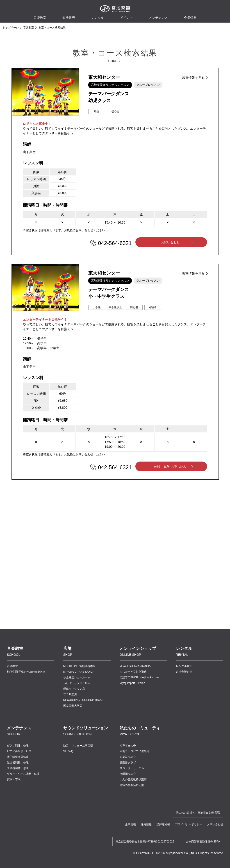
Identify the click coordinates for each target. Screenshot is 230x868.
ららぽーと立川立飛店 (77, 683)
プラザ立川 (70, 694)
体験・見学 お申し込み (170, 467)
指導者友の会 (128, 746)
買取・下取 (14, 779)
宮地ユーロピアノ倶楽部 (134, 751)
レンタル (98, 18)
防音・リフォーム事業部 (78, 746)
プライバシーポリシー (189, 824)
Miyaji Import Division (132, 683)
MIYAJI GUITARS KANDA (79, 672)
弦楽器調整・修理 (18, 763)
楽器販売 (69, 18)
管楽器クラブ (128, 763)
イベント (126, 18)
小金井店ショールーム (77, 677)
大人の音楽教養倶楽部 (133, 779)
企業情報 (130, 824)
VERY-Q (68, 751)
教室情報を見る (193, 78)
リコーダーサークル (132, 768)
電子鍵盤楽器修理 (18, 757)
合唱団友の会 (128, 774)
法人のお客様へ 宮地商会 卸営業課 (198, 813)
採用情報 (146, 824)
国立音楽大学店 (73, 706)
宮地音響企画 (184, 672)
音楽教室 (29, 28)
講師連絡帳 (163, 824)
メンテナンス (158, 18)
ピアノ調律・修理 (18, 746)
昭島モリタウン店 (74, 689)
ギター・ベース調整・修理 (23, 774)
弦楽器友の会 (128, 757)
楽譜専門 (139, 677)
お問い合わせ (170, 242)
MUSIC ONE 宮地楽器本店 (79, 666)
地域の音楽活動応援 (132, 785)
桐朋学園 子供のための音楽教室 (26, 672)
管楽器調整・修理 (18, 768)
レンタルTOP (184, 666)
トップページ (11, 28)
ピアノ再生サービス (19, 751)
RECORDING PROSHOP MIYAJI (83, 700)
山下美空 (29, 152)
